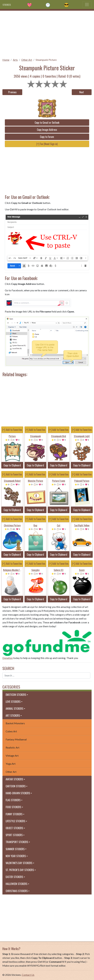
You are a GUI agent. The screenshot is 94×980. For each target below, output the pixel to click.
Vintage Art (12, 756)
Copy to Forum (47, 137)
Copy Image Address (47, 130)
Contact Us (28, 975)
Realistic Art (12, 747)
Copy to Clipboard (12, 465)
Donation (8, 658)
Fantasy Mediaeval (16, 739)
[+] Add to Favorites (12, 430)
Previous (12, 92)
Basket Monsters (15, 723)
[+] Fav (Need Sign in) (47, 144)
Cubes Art (11, 731)
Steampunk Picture (46, 60)
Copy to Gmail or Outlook (47, 123)
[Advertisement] (47, 33)
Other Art (27, 60)
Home (6, 60)
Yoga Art (11, 764)
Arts (15, 60)
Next (82, 92)
